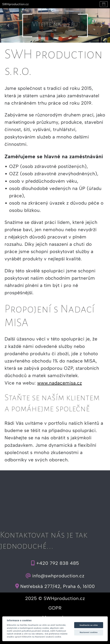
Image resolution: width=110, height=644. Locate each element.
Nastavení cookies (89, 632)
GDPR (55, 608)
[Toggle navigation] (104, 4)
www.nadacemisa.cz (60, 383)
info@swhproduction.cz (55, 576)
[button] (8, 25)
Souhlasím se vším (89, 625)
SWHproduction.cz (16, 4)
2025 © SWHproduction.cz (55, 598)
